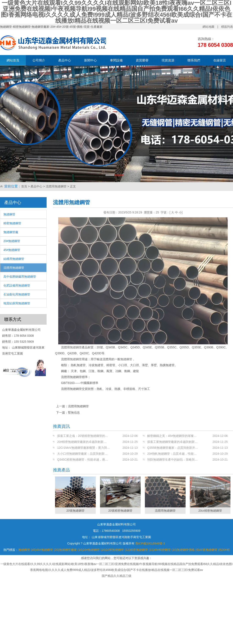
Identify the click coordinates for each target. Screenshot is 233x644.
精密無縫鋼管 (12, 223)
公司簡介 (39, 60)
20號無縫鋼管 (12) (118, 550)
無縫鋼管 (9, 214)
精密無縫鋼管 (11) (142, 550)
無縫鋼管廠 (11, 232)
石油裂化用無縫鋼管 (17, 294)
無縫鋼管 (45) (27, 550)
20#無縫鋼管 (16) (94, 550)
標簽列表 (227, 27)
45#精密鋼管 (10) (165, 550)
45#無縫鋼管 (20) (48, 550)
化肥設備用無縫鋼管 (17, 285)
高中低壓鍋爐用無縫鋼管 (20, 277)
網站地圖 (208, 27)
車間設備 (116, 60)
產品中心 (65, 60)
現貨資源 (168, 60)
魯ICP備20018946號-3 (150, 543)
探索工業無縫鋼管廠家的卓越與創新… (172, 442)
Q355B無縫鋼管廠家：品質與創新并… (173, 448)
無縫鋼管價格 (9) (188, 550)
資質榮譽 (142, 60)
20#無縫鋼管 (12, 241)
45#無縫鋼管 (12, 250)
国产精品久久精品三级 (116, 576)
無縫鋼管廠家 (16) (71, 550)
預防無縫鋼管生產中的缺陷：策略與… (172, 460)
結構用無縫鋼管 (14, 259)
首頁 (24, 186)
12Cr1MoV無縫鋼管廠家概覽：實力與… (84, 448)
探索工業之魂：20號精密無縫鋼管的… (83, 436)
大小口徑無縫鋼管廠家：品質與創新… (82, 454)
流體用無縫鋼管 (56, 186)
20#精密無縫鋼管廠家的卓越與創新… (82, 442)
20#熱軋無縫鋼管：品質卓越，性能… (172, 454)
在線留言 (220, 60)
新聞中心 (90, 60)
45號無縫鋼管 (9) (210, 550)
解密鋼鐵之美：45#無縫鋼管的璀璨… (172, 436)
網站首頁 (13, 60)
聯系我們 (194, 60)
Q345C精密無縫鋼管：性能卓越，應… (83, 460)
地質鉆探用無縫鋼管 (17, 303)
